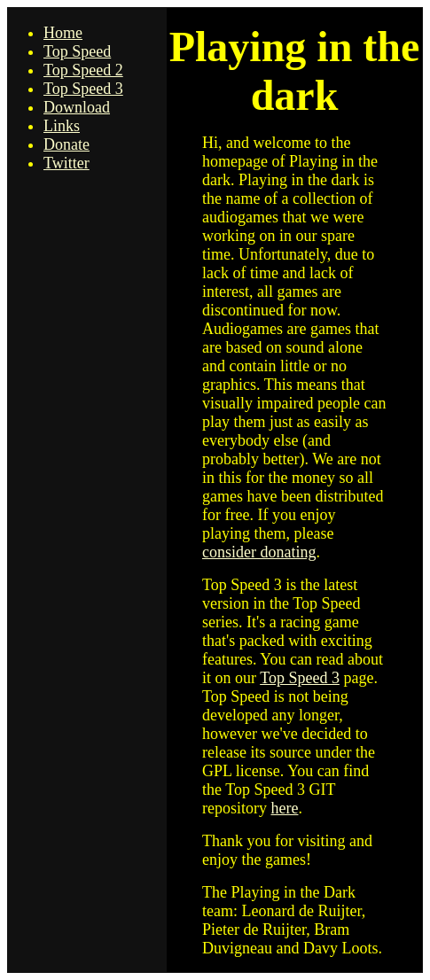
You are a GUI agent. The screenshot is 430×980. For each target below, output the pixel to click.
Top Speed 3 (83, 89)
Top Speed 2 (83, 70)
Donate (66, 144)
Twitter (66, 163)
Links (62, 126)
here (284, 808)
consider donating (259, 552)
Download (77, 107)
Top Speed (77, 51)
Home (63, 33)
